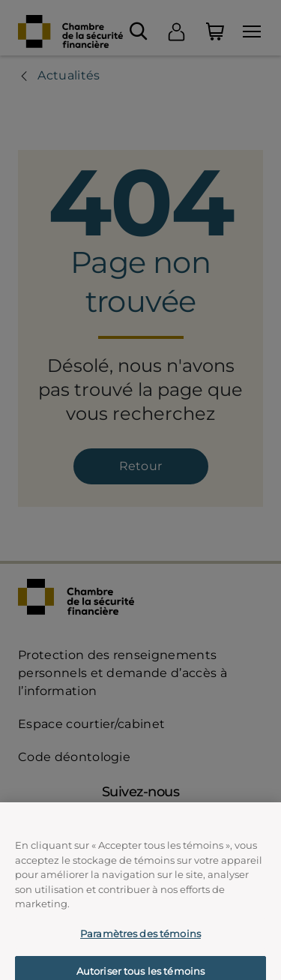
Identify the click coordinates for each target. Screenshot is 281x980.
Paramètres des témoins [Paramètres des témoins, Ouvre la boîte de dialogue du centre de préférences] (140, 949)
